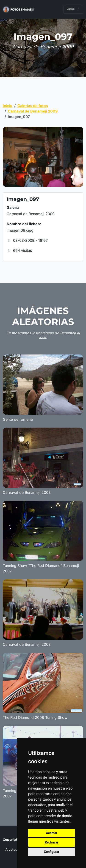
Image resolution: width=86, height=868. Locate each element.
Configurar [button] (52, 852)
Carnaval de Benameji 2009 (33, 111)
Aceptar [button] (52, 833)
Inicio (8, 106)
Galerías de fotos (33, 106)
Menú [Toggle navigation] (73, 9)
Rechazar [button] (52, 842)
